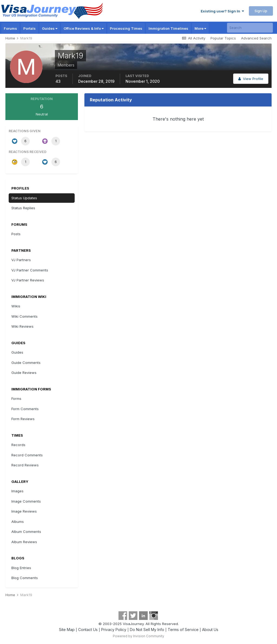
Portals (29, 28)
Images (17, 491)
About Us (210, 630)
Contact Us (88, 630)
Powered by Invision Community (138, 636)
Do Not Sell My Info (147, 630)
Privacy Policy (114, 630)
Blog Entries (21, 568)
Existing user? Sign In (222, 11)
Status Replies (23, 208)
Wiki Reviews (22, 326)
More (200, 28)
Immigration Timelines (168, 28)
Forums (10, 28)
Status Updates (24, 198)
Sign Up (261, 11)
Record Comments (27, 455)
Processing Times (126, 28)
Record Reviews (25, 465)
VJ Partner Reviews (28, 280)
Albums (18, 522)
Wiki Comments (24, 316)
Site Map (67, 630)
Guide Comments (26, 363)
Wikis (16, 306)
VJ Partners (21, 260)
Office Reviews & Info (84, 28)
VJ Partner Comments (30, 270)
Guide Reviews (24, 373)
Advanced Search (256, 38)
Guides (50, 28)
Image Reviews (24, 511)
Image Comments (26, 501)
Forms (16, 399)
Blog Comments (25, 578)
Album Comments (26, 532)
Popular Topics (223, 38)
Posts (16, 234)
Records (18, 445)
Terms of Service (183, 630)
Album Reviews (24, 542)
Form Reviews (23, 419)
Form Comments (25, 409)
